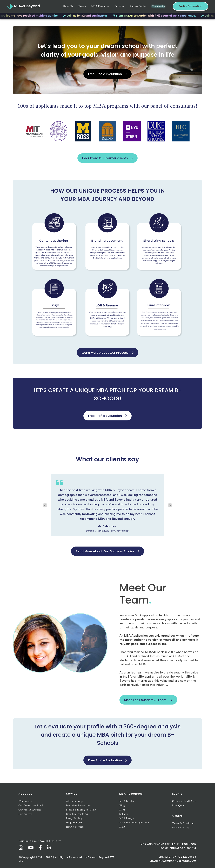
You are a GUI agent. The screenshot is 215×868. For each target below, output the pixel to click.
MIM (122, 810)
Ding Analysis (74, 823)
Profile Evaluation (190, 6)
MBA (122, 827)
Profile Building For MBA (81, 810)
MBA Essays (127, 818)
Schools (124, 814)
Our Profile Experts (30, 810)
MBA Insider (127, 801)
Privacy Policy (181, 828)
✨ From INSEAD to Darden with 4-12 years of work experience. (161, 16)
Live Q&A (178, 805)
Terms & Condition (183, 823)
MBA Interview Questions (134, 823)
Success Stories (138, 6)
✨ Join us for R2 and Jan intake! (92, 16)
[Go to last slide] (45, 505)
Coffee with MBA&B (184, 801)
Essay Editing (74, 818)
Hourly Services (75, 827)
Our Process (25, 814)
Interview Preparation (79, 805)
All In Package (75, 801)
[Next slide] (170, 505)
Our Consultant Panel (31, 805)
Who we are (25, 801)
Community (158, 6)
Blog (122, 805)
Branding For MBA (77, 814)
